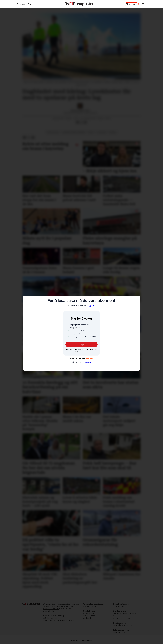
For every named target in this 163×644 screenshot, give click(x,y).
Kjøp (82, 344)
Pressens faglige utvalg (53, 616)
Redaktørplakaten (51, 618)
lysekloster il (53, 132)
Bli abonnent (132, 4)
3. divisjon (101, 132)
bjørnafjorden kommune (74, 132)
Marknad (87, 618)
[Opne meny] (143, 4)
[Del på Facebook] (78, 122)
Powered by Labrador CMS (82, 640)
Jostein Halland (90, 606)
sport (91, 132)
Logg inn (81, 305)
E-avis (30, 4)
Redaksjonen (89, 613)
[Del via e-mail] (85, 122)
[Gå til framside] (80, 4)
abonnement (86, 362)
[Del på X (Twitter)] (81, 122)
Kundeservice (89, 616)
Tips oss (21, 4)
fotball (113, 132)
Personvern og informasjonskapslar (58, 620)
